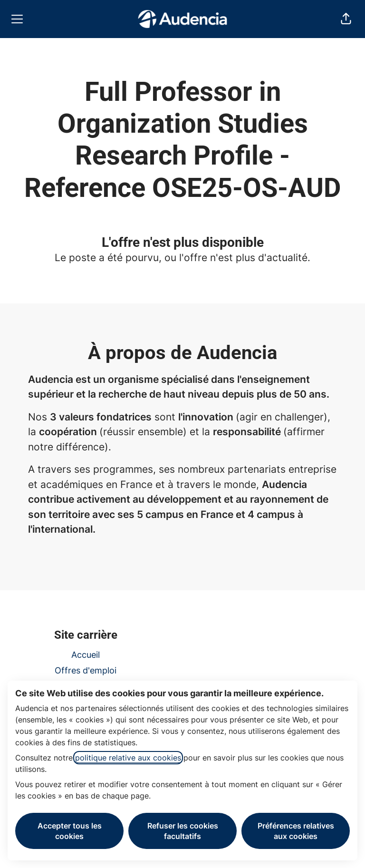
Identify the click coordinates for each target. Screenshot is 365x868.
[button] (346, 19)
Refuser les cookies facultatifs (183, 831)
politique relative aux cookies (128, 758)
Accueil (86, 655)
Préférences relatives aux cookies (296, 831)
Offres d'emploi (86, 670)
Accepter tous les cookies (70, 831)
